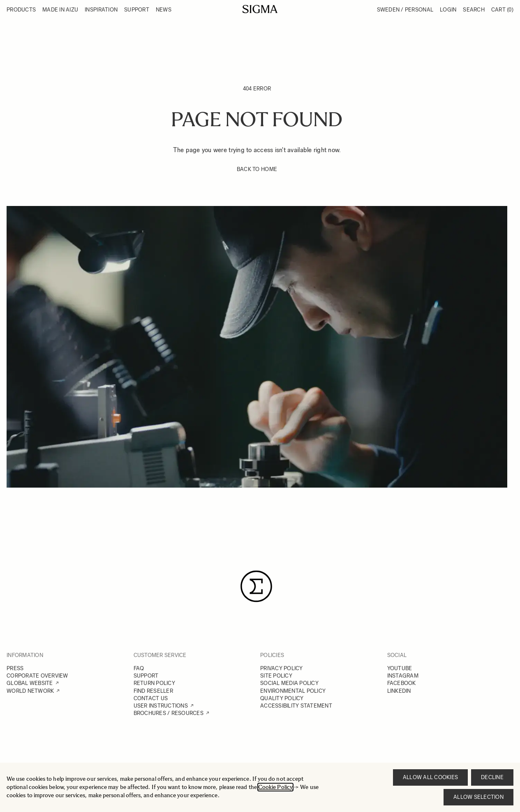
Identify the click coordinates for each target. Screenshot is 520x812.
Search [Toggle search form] (474, 10)
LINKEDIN (399, 691)
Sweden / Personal (405, 10)
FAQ (139, 668)
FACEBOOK (402, 683)
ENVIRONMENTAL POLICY (293, 691)
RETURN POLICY (154, 683)
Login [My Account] (448, 10)
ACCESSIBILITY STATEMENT (296, 706)
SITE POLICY (276, 676)
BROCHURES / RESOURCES (169, 713)
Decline (492, 777)
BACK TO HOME (257, 169)
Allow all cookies (430, 777)
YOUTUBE (400, 668)
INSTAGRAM (403, 676)
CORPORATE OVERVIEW (37, 676)
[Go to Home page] (260, 9)
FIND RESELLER (153, 691)
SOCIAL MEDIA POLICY (289, 683)
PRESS (15, 668)
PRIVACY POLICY (282, 668)
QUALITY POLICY (282, 698)
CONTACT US (151, 698)
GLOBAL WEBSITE (30, 683)
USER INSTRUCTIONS (161, 706)
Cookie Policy (275, 787)
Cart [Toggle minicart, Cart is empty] (502, 10)
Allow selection (478, 797)
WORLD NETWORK (30, 691)
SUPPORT (146, 676)
